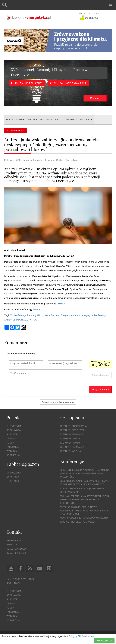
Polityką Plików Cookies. (81, 636)
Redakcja (12, 545)
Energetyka (14, 426)
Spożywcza (14, 430)
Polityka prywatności (20, 579)
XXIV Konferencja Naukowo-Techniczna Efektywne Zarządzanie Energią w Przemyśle (85, 473)
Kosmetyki (13, 455)
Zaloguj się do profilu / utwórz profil (58, 402)
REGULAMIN (33, 120)
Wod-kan (12, 451)
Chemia (11, 439)
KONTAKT (59, 120)
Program (95, 98)
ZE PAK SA (31, 320)
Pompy (11, 443)
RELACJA (10, 120)
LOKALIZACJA (46, 120)
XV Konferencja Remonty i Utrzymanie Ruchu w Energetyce (41, 315)
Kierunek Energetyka (73, 426)
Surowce (12, 434)
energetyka (87, 315)
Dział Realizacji (16, 553)
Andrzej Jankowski (14, 320)
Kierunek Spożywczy (73, 430)
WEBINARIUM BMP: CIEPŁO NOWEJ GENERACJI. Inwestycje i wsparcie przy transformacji (84, 511)
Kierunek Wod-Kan (71, 451)
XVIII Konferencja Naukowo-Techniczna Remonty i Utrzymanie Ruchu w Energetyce (85, 500)
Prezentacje (86, 120)
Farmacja (12, 447)
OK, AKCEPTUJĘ (105, 641)
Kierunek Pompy (70, 443)
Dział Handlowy (16, 549)
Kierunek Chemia (70, 439)
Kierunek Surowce (72, 434)
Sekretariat (14, 540)
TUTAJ (61, 304)
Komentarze (16, 342)
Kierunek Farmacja (72, 447)
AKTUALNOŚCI (72, 120)
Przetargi (13, 481)
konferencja (100, 315)
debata (77, 315)
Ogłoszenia (14, 473)
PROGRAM (21, 120)
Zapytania (13, 477)
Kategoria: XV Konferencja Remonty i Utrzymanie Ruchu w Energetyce (41, 160)
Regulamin (13, 583)
